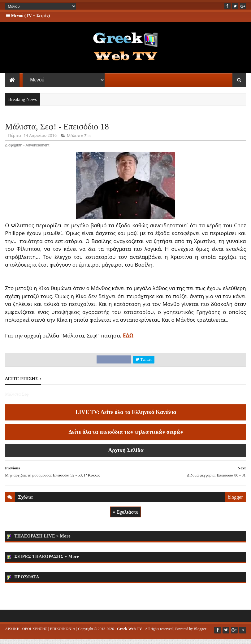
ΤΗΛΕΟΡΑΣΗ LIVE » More (42, 542)
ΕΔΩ (128, 342)
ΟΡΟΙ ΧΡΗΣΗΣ (35, 635)
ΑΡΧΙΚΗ (12, 635)
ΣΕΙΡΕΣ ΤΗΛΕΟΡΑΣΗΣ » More (47, 563)
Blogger (200, 635)
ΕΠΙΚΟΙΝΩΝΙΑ (63, 635)
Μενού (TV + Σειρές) (28, 16)
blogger (235, 504)
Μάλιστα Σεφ (79, 142)
